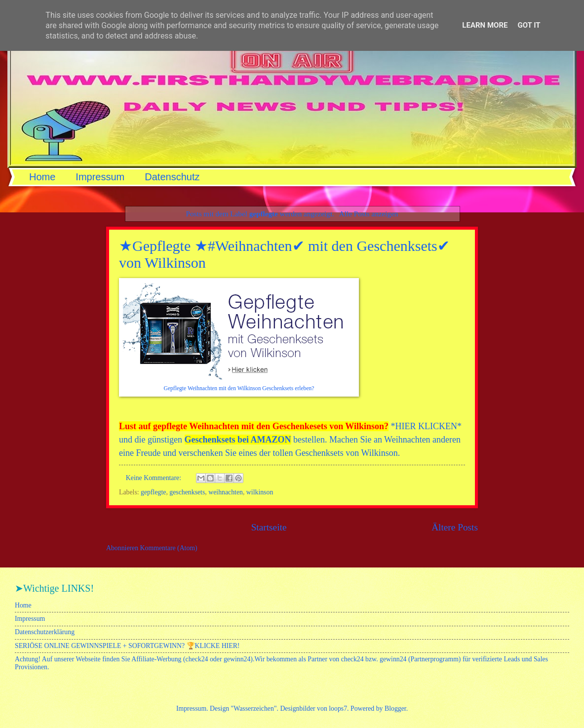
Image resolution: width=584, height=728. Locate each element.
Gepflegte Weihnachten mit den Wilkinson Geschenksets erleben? (239, 388)
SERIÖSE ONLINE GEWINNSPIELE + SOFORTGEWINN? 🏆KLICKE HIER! (127, 646)
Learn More (485, 25)
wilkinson (260, 492)
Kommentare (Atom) (169, 548)
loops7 (338, 708)
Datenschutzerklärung (45, 632)
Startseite (269, 527)
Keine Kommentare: (155, 478)
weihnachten (226, 492)
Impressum (100, 177)
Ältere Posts (455, 527)
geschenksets (187, 492)
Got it (529, 25)
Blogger (395, 708)
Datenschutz (172, 177)
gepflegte (153, 492)
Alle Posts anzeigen (369, 214)
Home (42, 177)
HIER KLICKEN (426, 426)
